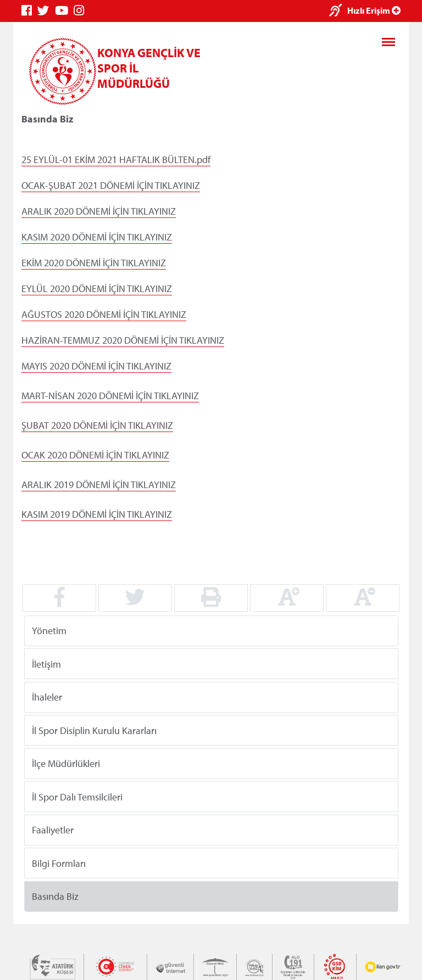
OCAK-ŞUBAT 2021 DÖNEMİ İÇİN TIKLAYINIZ (111, 185)
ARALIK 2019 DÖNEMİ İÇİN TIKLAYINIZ (99, 485)
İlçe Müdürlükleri (66, 763)
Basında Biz (55, 896)
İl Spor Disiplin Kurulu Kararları (94, 730)
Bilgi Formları (59, 863)
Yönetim (49, 631)
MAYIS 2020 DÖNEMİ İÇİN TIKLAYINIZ (96, 366)
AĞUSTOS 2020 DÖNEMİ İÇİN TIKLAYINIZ (104, 314)
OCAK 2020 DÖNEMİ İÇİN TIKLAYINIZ (95, 455)
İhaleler (47, 697)
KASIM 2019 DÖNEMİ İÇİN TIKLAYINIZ (97, 514)
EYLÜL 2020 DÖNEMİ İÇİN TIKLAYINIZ (97, 289)
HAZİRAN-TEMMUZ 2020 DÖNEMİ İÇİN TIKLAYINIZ (123, 340)
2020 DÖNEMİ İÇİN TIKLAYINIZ (104, 263)
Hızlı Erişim (374, 10)
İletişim (46, 663)
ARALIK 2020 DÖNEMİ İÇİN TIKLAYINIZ (99, 211)
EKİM (32, 263)
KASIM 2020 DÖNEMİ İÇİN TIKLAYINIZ (97, 237)
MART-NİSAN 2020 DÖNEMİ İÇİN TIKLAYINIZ (110, 396)
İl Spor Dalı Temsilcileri (77, 796)
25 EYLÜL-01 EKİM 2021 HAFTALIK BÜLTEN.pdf (116, 159)
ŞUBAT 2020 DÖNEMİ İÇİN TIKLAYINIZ (97, 425)
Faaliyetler (53, 830)
